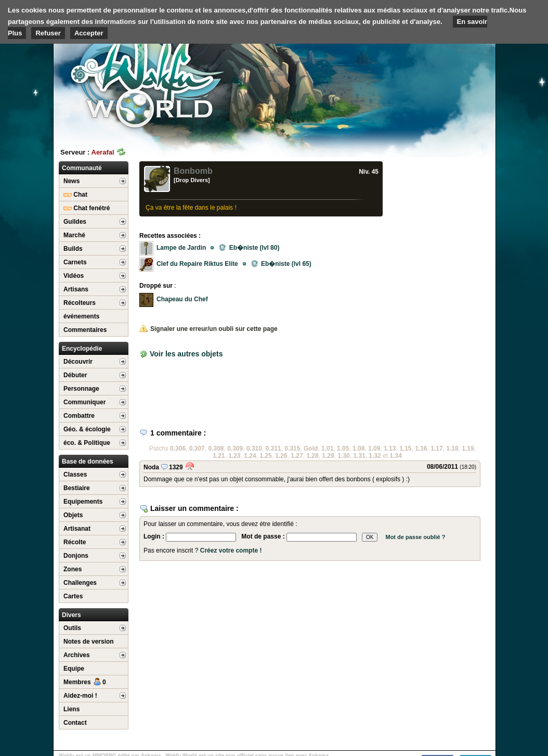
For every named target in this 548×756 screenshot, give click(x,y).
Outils (72, 628)
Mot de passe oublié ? (415, 537)
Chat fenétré (87, 208)
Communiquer (84, 402)
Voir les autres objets (186, 354)
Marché (74, 235)
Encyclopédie (82, 349)
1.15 (405, 449)
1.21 (219, 456)
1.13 (390, 449)
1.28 (312, 456)
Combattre (79, 416)
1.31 (359, 456)
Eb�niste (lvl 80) (249, 248)
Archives (77, 655)
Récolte (75, 542)
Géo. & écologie (87, 429)
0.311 (273, 449)
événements (81, 316)
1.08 (358, 449)
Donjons (76, 556)
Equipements (83, 502)
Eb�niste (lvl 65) (281, 264)
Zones (73, 569)
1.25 (265, 456)
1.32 (375, 456)
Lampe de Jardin (181, 248)
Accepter (89, 33)
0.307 (197, 449)
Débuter (75, 375)
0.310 (254, 449)
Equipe (74, 669)
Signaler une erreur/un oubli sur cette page (208, 329)
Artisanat (77, 529)
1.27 (297, 456)
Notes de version (89, 642)
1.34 (396, 456)
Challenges (80, 583)
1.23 (234, 456)
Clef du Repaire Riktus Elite (197, 264)
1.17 (436, 449)
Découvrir (78, 362)
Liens (71, 709)
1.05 (343, 449)
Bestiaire (77, 488)
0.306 (178, 449)
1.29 (328, 456)
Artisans (76, 289)
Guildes (75, 222)
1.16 (421, 449)
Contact (75, 723)
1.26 (281, 456)
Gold (311, 449)
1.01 (327, 449)
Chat (75, 195)
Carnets (75, 262)
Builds (73, 249)
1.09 (374, 449)
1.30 (343, 456)
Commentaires (85, 330)
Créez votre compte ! (231, 550)
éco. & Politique (87, 443)
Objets (73, 515)
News (71, 181)
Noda (151, 467)
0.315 (292, 449)
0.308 (216, 449)
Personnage (81, 389)
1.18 (452, 449)
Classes (75, 475)
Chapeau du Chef (182, 299)
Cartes (73, 596)
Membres (85, 682)
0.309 (235, 449)
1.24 (250, 456)
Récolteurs (80, 303)
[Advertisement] (417, 81)
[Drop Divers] (192, 180)
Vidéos (74, 276)
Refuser (48, 33)
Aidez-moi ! (80, 696)
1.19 (468, 449)
